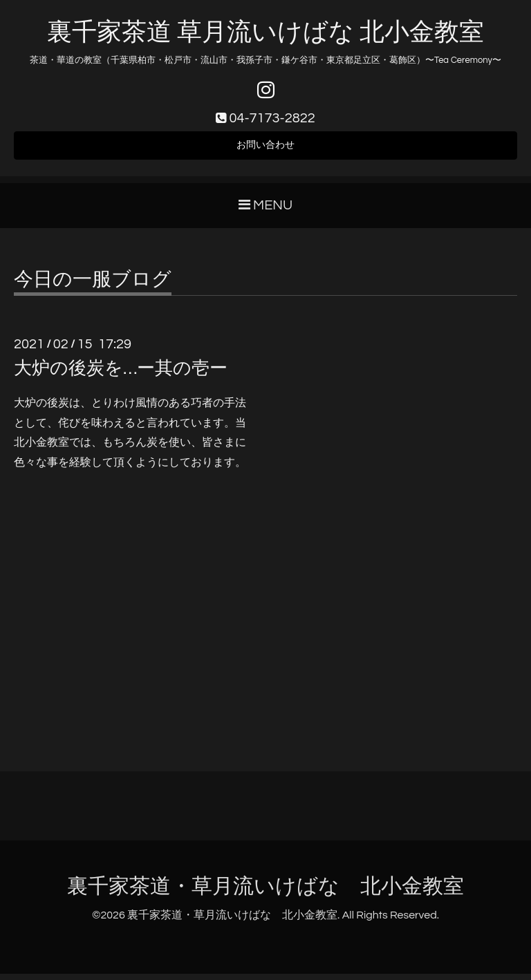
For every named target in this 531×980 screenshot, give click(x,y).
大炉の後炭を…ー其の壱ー (121, 374)
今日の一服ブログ (93, 285)
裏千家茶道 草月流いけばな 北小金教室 (265, 32)
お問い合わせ (265, 149)
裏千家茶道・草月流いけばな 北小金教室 (265, 893)
